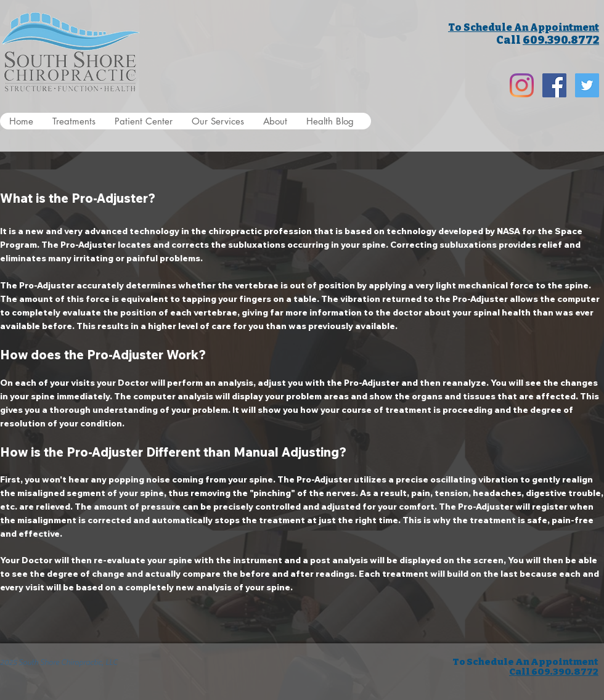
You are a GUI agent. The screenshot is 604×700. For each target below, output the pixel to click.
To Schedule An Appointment (524, 27)
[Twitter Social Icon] (587, 85)
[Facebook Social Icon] (554, 85)
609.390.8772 (561, 40)
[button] (74, 121)
